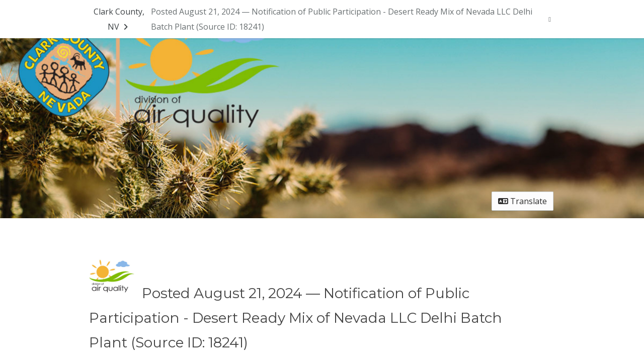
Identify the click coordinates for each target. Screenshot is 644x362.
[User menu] (550, 19)
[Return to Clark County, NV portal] (119, 19)
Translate (522, 201)
